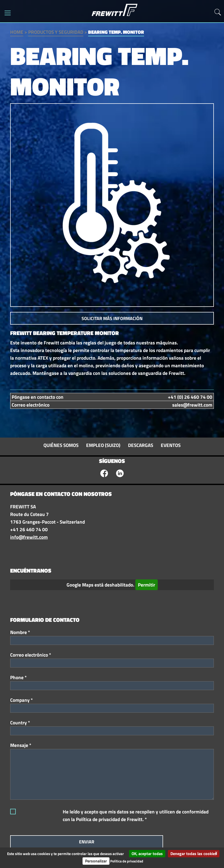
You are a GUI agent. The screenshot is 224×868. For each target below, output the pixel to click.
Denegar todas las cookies (194, 854)
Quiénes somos (61, 445)
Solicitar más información (112, 318)
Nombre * (20, 632)
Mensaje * (21, 745)
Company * (21, 700)
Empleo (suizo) (103, 445)
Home (17, 32)
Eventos (171, 445)
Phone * (18, 677)
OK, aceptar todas (147, 854)
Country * (20, 723)
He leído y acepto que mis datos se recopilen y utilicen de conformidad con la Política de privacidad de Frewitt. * (136, 815)
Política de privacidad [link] (127, 861)
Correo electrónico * (31, 655)
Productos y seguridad (56, 32)
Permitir (147, 585)
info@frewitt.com (29, 537)
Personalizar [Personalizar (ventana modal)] (96, 861)
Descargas (141, 445)
